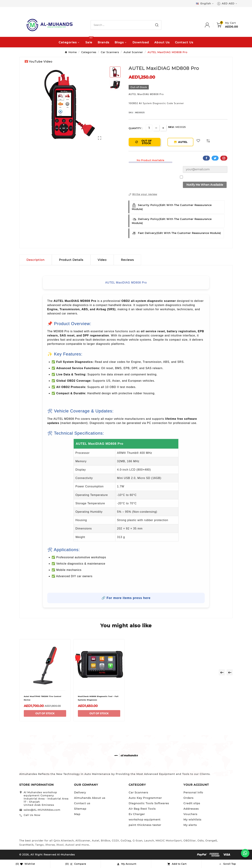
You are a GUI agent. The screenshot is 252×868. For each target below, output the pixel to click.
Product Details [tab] (71, 260)
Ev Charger (137, 814)
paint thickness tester (145, 825)
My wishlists (192, 820)
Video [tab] (102, 260)
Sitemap (80, 809)
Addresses (191, 809)
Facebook (206, 158)
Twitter (215, 158)
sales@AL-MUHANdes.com (42, 810)
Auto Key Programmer (145, 798)
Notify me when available (205, 185)
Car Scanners (138, 792)
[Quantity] (149, 128)
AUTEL (184, 142)
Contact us (82, 803)
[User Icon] (211, 25)
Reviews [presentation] (127, 260)
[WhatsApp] (245, 853)
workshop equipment (145, 820)
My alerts (190, 825)
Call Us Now (32, 815)
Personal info (193, 792)
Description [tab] (36, 260)
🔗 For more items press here (126, 598)
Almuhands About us (90, 798)
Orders (188, 798)
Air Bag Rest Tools (142, 809)
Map (77, 814)
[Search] (122, 25)
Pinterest (224, 158)
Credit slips (192, 803)
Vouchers (190, 814)
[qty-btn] (163, 128)
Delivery (80, 792)
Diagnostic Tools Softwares (149, 803)
